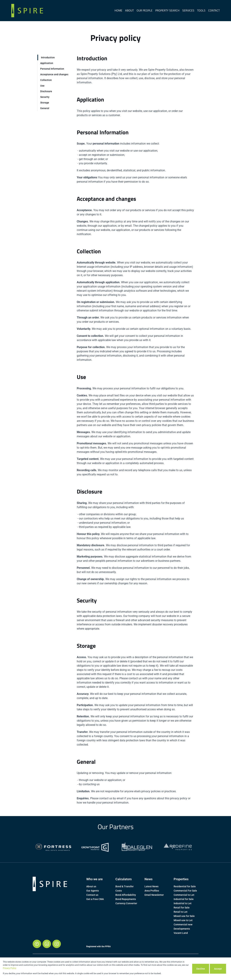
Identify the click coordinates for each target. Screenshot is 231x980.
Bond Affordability (126, 895)
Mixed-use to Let (183, 920)
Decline (201, 969)
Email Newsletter (154, 895)
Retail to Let (181, 912)
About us (91, 886)
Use (42, 86)
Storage (45, 103)
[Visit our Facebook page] (37, 944)
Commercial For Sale (185, 891)
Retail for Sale (182, 908)
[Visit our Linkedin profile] (47, 944)
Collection (46, 80)
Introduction (48, 57)
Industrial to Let (183, 903)
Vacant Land (181, 933)
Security (45, 97)
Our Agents (93, 891)
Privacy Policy (10, 968)
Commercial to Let (184, 895)
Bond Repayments (126, 899)
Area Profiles (152, 891)
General (45, 108)
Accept (218, 969)
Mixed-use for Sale (184, 916)
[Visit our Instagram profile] (57, 944)
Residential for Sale (185, 886)
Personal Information (52, 69)
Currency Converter (126, 903)
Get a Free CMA (95, 899)
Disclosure (46, 91)
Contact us (92, 895)
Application (47, 63)
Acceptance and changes (54, 74)
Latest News (151, 886)
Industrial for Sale (184, 899)
